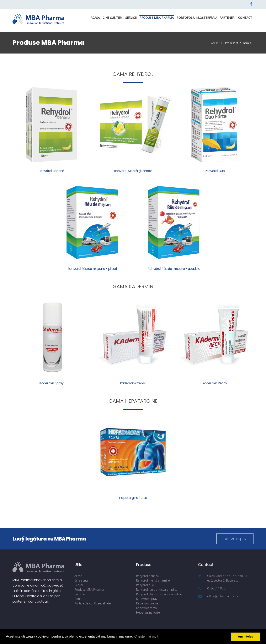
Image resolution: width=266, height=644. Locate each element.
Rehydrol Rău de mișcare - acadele (174, 269)
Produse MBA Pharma (157, 18)
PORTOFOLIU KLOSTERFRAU (197, 18)
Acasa (95, 18)
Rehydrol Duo (215, 171)
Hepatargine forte (148, 612)
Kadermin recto (147, 608)
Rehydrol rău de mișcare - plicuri (158, 590)
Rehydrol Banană (51, 171)
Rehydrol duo (145, 585)
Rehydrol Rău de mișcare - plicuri (92, 269)
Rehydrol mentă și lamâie (153, 580)
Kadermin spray (147, 599)
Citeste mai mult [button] (146, 636)
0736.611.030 (216, 588)
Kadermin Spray (51, 383)
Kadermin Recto (215, 383)
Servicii (131, 18)
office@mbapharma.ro (222, 596)
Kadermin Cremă (133, 383)
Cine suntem (113, 18)
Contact (245, 18)
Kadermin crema (147, 603)
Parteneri (227, 18)
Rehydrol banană (147, 576)
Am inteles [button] (246, 637)
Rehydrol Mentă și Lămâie (133, 171)
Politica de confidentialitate (93, 603)
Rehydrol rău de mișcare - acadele (159, 594)
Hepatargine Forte (133, 498)
